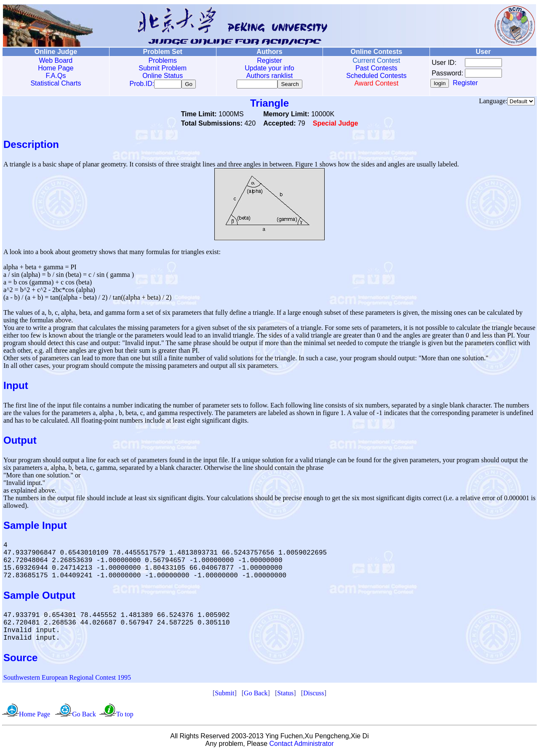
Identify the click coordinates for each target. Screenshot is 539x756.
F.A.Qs (56, 76)
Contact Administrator (302, 745)
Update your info (269, 68)
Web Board (56, 60)
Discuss (314, 695)
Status (285, 695)
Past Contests (376, 68)
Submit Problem (163, 68)
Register (269, 60)
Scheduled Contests (376, 76)
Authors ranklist (269, 76)
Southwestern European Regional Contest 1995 (67, 679)
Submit (224, 695)
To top (125, 716)
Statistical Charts (56, 83)
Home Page (56, 68)
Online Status (163, 76)
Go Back (256, 695)
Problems (163, 60)
